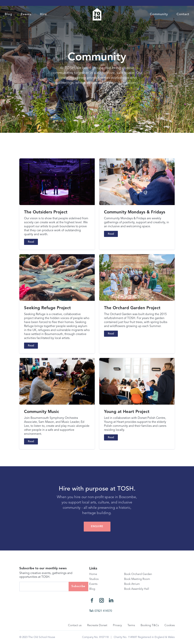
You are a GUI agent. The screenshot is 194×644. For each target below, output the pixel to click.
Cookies (170, 626)
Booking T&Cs (150, 626)
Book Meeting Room (137, 579)
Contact (183, 14)
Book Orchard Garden (138, 574)
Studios (94, 579)
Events (26, 14)
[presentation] (48, 599)
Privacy (117, 626)
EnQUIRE (97, 526)
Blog (8, 14)
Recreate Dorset (97, 626)
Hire (43, 14)
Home (93, 574)
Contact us (75, 626)
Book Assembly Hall (137, 589)
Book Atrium (132, 584)
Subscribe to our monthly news (43, 568)
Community (159, 14)
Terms (131, 626)
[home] (97, 14)
